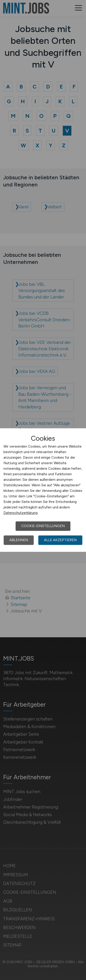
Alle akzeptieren (60, 540)
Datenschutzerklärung (21, 513)
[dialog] (43, 490)
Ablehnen (19, 540)
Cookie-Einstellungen (43, 526)
